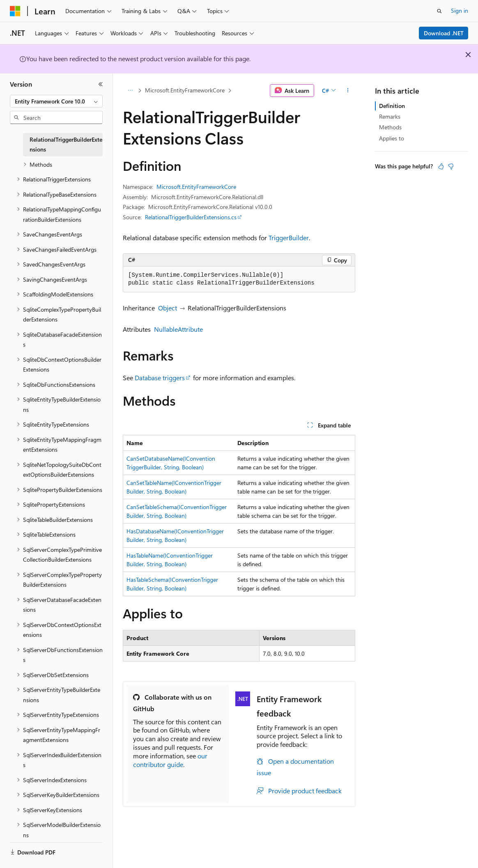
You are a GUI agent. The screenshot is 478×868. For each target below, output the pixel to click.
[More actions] (348, 91)
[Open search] (439, 11)
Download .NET (444, 33)
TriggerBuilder (289, 238)
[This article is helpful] (441, 166)
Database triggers (160, 378)
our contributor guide (170, 760)
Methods (390, 127)
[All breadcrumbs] (130, 91)
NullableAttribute (178, 329)
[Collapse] (101, 84)
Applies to (392, 138)
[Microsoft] (15, 11)
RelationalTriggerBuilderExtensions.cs (191, 217)
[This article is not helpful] (451, 166)
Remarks (390, 116)
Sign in (460, 10)
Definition (392, 106)
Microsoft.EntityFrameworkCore (185, 90)
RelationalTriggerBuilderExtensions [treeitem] (66, 145)
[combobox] (56, 101)
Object (168, 308)
